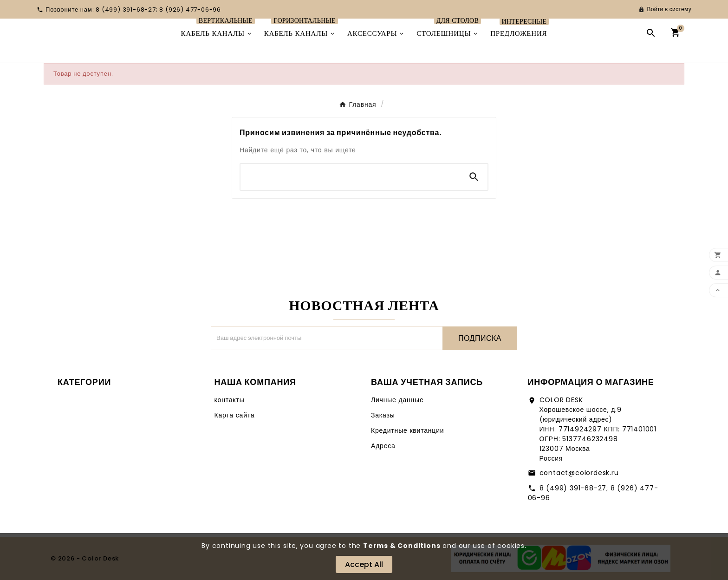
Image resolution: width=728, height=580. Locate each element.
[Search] (474, 177)
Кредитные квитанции (407, 430)
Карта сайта (235, 415)
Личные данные (397, 400)
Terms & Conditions (402, 546)
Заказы (383, 415)
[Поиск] (351, 177)
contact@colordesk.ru (579, 473)
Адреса (383, 446)
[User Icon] (665, 9)
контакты (230, 400)
